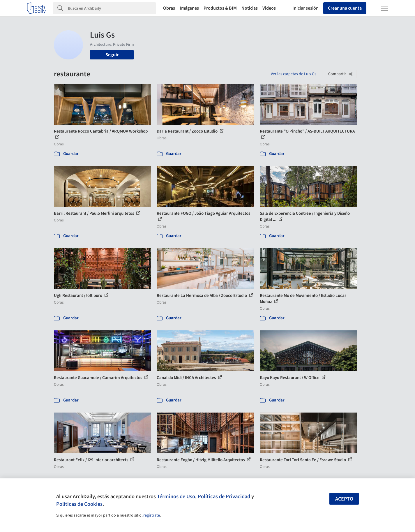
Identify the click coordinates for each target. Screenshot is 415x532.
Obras (169, 8)
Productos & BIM (220, 8)
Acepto (344, 499)
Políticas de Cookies (79, 504)
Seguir (112, 55)
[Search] (112, 8)
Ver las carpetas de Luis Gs (294, 74)
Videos (269, 8)
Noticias (250, 8)
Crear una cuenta (345, 8)
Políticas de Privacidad (224, 496)
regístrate (152, 515)
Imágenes (189, 8)
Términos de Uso (176, 496)
